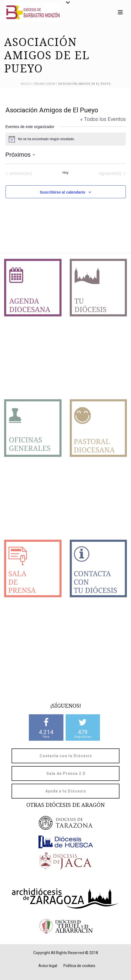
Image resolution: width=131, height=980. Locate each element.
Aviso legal (48, 966)
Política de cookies (79, 966)
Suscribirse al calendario (63, 192)
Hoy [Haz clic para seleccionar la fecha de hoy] (65, 173)
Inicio (26, 84)
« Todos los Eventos (103, 119)
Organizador (44, 84)
